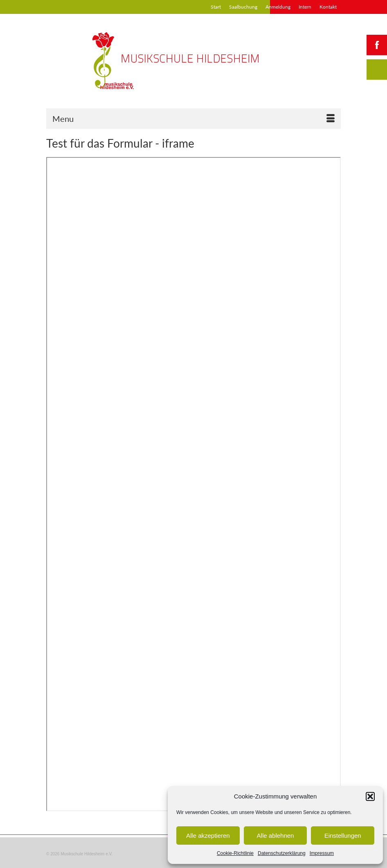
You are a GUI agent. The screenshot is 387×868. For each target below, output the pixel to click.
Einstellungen (343, 835)
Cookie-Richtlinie (235, 853)
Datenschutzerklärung (282, 853)
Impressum (322, 853)
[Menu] (193, 119)
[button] (370, 796)
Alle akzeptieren (208, 835)
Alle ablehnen (276, 835)
